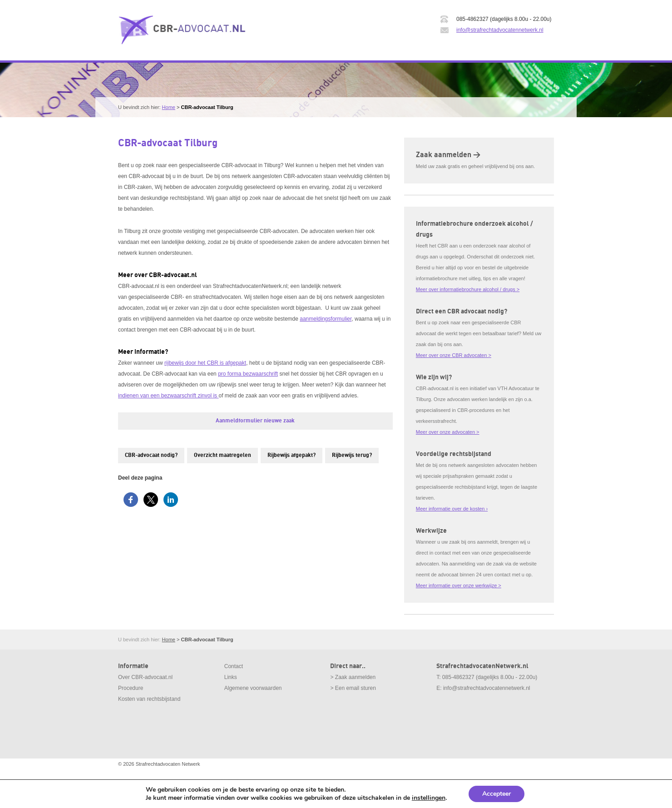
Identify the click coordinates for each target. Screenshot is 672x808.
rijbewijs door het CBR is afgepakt (205, 363)
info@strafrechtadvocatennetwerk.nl (500, 30)
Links (231, 677)
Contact (234, 666)
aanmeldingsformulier (326, 319)
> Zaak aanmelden (353, 677)
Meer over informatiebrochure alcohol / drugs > (468, 289)
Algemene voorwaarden (253, 688)
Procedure (131, 688)
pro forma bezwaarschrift (248, 374)
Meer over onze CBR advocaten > (454, 355)
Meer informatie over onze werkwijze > (459, 585)
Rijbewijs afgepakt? (292, 455)
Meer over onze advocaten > (448, 432)
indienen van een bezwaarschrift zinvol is (168, 396)
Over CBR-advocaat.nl (145, 677)
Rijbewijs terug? (352, 455)
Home (169, 107)
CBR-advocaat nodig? (151, 455)
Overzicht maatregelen (222, 455)
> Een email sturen (353, 688)
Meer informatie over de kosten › (452, 509)
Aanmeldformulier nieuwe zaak (255, 421)
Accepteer (497, 794)
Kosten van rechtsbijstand (149, 699)
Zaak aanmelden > (448, 155)
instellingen (429, 798)
